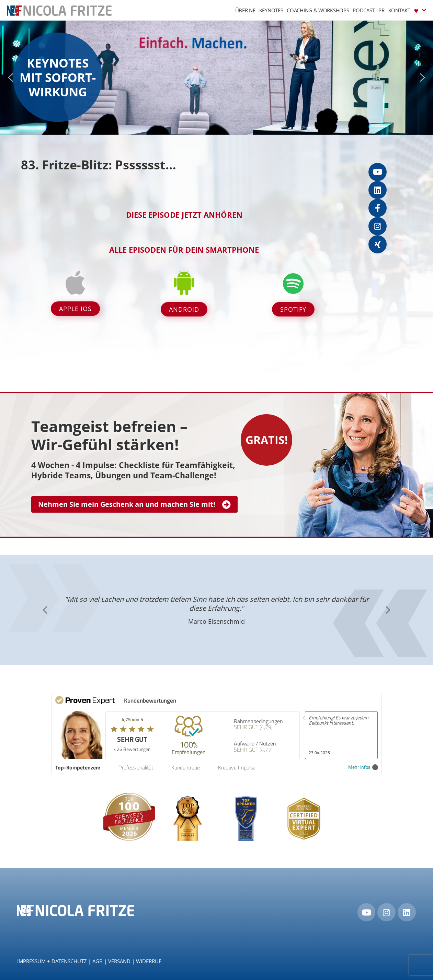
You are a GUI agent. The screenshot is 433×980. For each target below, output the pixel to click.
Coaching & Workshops (318, 10)
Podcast (364, 10)
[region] (216, 78)
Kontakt (399, 10)
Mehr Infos (363, 767)
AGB (98, 961)
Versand (119, 961)
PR (381, 10)
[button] (11, 77)
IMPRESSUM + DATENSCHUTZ (52, 961)
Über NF (245, 10)
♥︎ (420, 10)
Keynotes (271, 10)
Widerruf (149, 961)
